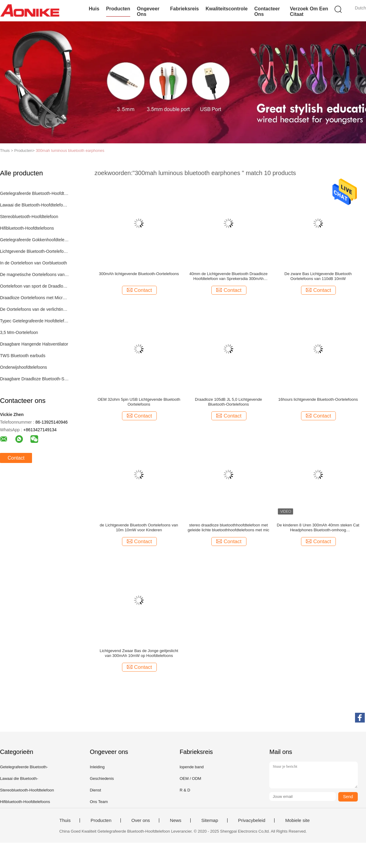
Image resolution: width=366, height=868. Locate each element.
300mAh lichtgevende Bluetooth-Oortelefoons (139, 274)
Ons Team (99, 802)
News (176, 820)
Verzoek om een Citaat (309, 11)
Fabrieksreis (185, 9)
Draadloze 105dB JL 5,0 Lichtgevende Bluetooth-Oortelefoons (228, 402)
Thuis (65, 820)
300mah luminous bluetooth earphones (70, 151)
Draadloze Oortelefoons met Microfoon (35, 298)
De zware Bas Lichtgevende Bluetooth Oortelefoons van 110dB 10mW (318, 276)
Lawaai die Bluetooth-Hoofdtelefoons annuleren (35, 205)
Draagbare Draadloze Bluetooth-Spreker (35, 379)
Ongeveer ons (148, 11)
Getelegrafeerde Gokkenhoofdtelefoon (35, 240)
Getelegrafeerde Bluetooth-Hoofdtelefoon (35, 193)
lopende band (192, 767)
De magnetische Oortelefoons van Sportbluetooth (35, 274)
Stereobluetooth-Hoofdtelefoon (29, 217)
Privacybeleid (252, 820)
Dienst (95, 790)
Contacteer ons (267, 11)
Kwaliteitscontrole (227, 9)
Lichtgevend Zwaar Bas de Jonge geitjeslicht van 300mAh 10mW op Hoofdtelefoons (139, 653)
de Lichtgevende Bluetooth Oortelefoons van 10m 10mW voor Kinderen (139, 527)
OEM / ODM (190, 778)
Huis (94, 9)
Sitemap (210, 820)
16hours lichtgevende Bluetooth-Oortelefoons (318, 399)
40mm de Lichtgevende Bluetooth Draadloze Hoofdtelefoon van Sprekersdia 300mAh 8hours (229, 276)
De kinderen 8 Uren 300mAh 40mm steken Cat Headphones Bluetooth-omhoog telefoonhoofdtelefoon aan (318, 528)
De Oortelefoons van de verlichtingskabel (35, 309)
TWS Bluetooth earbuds (23, 356)
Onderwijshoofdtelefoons (23, 367)
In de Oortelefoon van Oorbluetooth (33, 263)
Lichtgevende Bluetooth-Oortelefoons (35, 251)
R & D (185, 790)
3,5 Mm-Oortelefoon (19, 332)
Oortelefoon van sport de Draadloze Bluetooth (35, 286)
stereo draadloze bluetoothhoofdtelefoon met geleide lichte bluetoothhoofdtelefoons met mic (228, 527)
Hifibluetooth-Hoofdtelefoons (27, 228)
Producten (118, 9)
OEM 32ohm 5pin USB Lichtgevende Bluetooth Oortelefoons (139, 402)
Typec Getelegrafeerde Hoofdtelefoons (35, 321)
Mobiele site (297, 820)
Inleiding (97, 767)
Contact (16, 458)
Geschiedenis (102, 778)
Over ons (141, 820)
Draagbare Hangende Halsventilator (34, 344)
